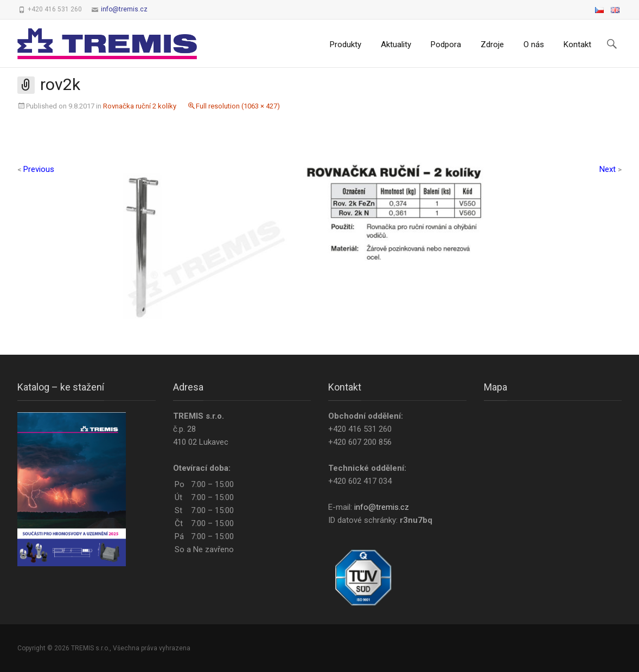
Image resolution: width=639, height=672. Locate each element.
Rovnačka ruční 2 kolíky (140, 106)
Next (611, 169)
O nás (534, 44)
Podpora (446, 44)
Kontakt (577, 44)
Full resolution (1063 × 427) (238, 106)
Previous (36, 169)
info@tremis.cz (124, 9)
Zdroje (492, 44)
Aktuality (396, 44)
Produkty (346, 44)
